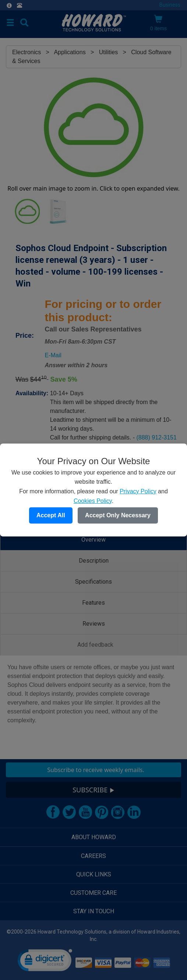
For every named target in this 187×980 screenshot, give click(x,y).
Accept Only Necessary (118, 515)
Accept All (51, 515)
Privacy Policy (138, 491)
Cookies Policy (93, 501)
